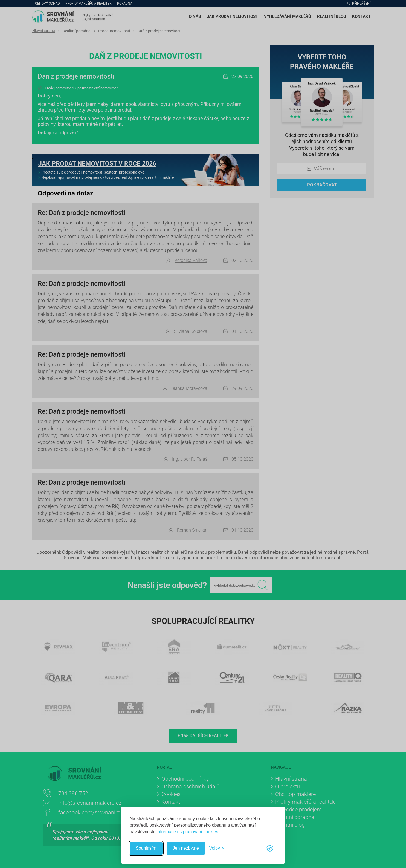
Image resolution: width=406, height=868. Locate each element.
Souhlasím (146, 848)
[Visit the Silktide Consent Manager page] (270, 848)
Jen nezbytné (186, 848)
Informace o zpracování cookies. (188, 832)
